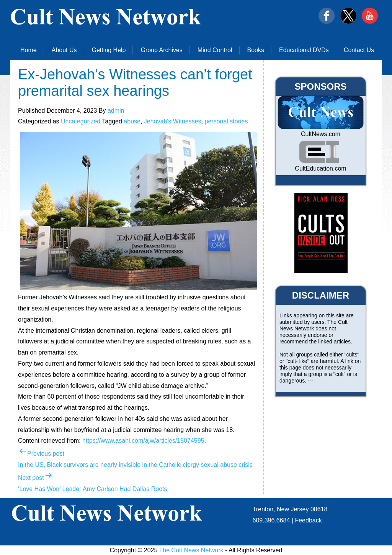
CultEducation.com (320, 168)
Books (256, 50)
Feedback (308, 520)
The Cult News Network (191, 550)
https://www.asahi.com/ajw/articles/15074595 (143, 441)
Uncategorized (81, 121)
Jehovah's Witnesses (173, 121)
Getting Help (109, 50)
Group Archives (161, 50)
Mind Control (215, 50)
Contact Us (359, 50)
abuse (132, 121)
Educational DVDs (304, 50)
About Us (64, 50)
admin (116, 111)
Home (29, 50)
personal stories (226, 121)
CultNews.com (321, 134)
